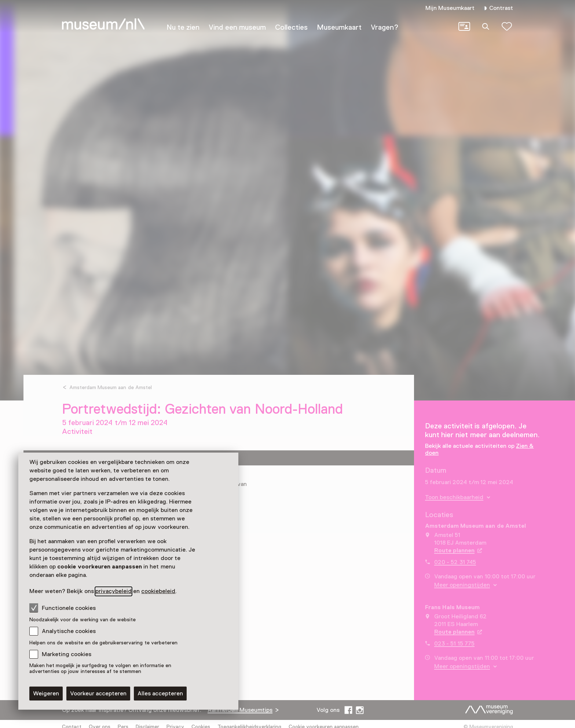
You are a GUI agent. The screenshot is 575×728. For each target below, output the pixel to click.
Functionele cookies (63, 608)
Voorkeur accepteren (98, 694)
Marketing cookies (67, 654)
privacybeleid (113, 591)
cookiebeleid (158, 591)
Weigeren (46, 694)
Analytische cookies (69, 631)
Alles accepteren (160, 694)
